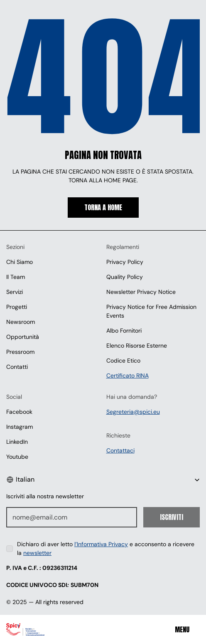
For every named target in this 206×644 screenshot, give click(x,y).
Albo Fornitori (124, 331)
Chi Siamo (20, 262)
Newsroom (21, 322)
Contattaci (120, 450)
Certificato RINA (128, 375)
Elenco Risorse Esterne (137, 346)
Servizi (15, 292)
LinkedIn (17, 442)
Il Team (16, 277)
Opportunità (23, 337)
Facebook (19, 412)
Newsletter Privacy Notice (141, 292)
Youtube (17, 457)
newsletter (37, 553)
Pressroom (20, 352)
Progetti (17, 307)
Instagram (20, 427)
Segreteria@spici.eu (133, 412)
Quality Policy (125, 277)
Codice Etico (123, 361)
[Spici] (36, 629)
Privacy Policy (125, 262)
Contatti (17, 367)
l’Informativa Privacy (101, 544)
